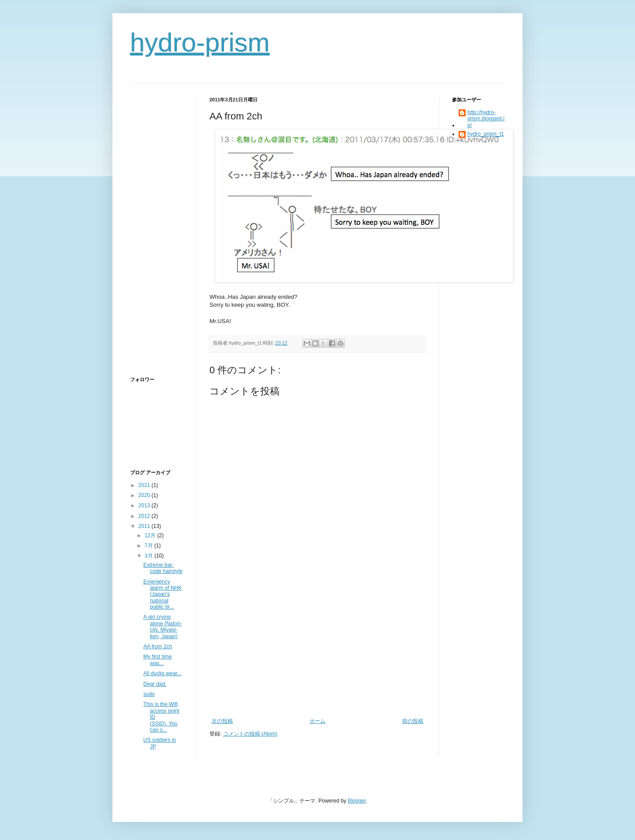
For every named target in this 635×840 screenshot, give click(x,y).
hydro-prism (200, 43)
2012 (145, 516)
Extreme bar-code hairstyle (163, 568)
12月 (151, 535)
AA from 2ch (158, 647)
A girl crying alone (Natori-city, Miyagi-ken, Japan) (163, 626)
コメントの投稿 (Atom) (250, 734)
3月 (149, 556)
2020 (145, 495)
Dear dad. (155, 684)
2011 (145, 526)
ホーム (317, 721)
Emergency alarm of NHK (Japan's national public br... (162, 595)
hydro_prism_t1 (486, 134)
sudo (149, 694)
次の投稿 (222, 721)
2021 (145, 485)
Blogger (357, 801)
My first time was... (158, 660)
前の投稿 (413, 721)
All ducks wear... (162, 673)
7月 (149, 546)
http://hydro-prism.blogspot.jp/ (486, 119)
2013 (145, 505)
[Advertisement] (317, 652)
